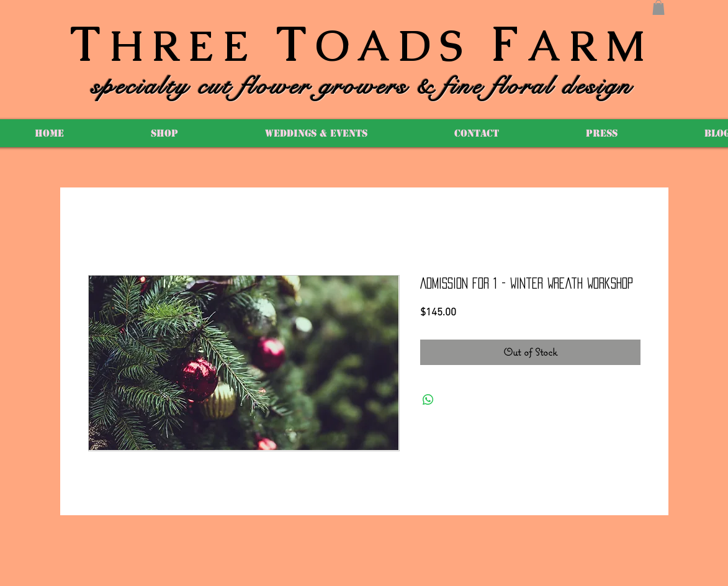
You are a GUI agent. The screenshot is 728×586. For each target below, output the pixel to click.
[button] (658, 7)
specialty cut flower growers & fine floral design (362, 86)
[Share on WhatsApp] (428, 400)
